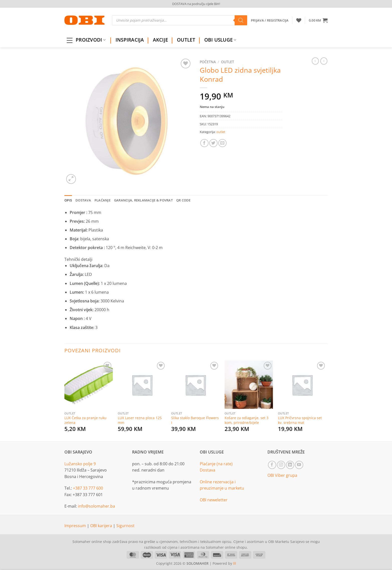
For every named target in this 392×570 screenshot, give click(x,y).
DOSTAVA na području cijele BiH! (196, 4)
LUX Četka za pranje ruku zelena (85, 420)
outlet (228, 62)
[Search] (241, 20)
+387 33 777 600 (88, 488)
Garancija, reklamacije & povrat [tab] (143, 200)
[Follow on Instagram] (281, 465)
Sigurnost (125, 526)
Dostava (208, 470)
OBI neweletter (214, 500)
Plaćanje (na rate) (216, 464)
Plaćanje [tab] (103, 200)
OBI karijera (102, 526)
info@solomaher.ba (96, 506)
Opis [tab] (68, 200)
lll (235, 563)
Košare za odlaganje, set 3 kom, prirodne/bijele (247, 420)
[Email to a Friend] (222, 143)
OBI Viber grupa (282, 475)
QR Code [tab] (183, 200)
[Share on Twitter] (213, 143)
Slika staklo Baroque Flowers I (195, 420)
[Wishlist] (299, 20)
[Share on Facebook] (204, 143)
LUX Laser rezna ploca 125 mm (140, 420)
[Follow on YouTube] (299, 465)
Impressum (76, 526)
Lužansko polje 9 (80, 464)
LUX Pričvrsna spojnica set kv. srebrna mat (300, 420)
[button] (318, 20)
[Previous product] (324, 61)
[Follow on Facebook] (272, 465)
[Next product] (315, 61)
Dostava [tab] (83, 200)
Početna (208, 62)
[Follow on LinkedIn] (290, 465)
